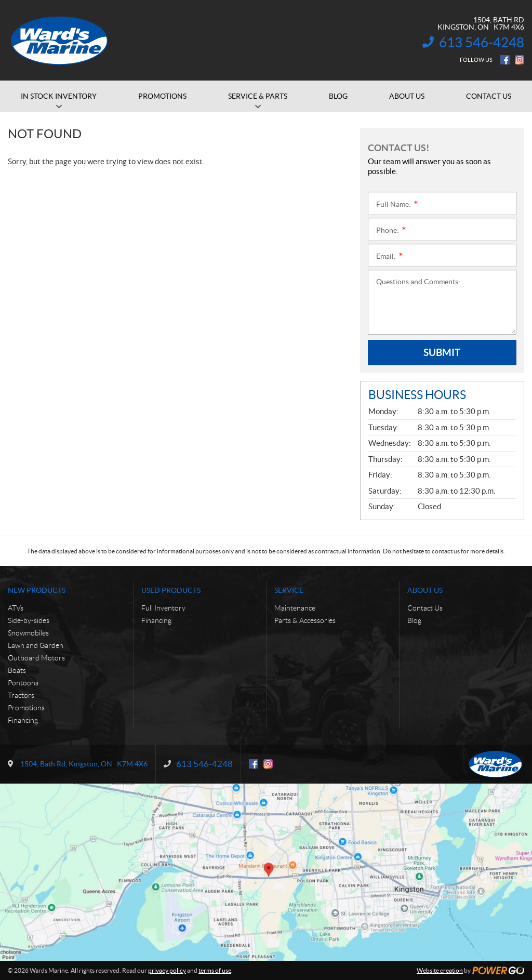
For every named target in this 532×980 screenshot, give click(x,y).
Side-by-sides (29, 620)
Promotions (26, 708)
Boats (17, 670)
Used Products (171, 590)
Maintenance (295, 608)
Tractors (21, 695)
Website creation (440, 970)
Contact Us (425, 608)
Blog (414, 620)
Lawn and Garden (36, 645)
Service (289, 590)
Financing (23, 720)
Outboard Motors (36, 658)
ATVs (16, 608)
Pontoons (23, 683)
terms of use (215, 970)
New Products (37, 590)
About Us (425, 590)
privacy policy (167, 970)
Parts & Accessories (305, 620)
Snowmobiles (28, 633)
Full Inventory (163, 608)
